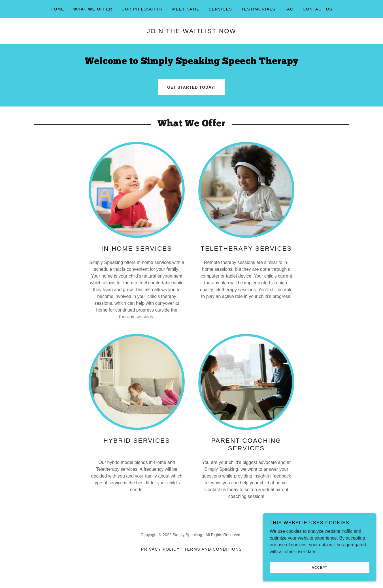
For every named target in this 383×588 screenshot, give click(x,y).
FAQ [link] (289, 9)
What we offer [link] (93, 9)
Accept (319, 568)
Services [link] (221, 9)
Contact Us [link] (318, 9)
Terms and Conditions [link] (213, 549)
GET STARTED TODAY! (191, 87)
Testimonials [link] (258, 9)
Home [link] (58, 9)
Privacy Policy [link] (160, 549)
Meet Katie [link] (186, 9)
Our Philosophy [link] (142, 9)
